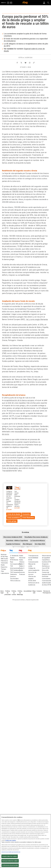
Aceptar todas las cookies (10, 856)
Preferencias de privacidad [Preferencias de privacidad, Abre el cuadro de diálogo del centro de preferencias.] (10, 865)
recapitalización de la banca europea (19, 400)
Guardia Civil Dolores (13, 544)
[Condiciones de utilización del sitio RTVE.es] (2, 592)
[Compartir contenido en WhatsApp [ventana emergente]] (30, 62)
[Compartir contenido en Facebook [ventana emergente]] (17, 62)
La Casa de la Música (38, 541)
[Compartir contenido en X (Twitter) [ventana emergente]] (21, 62)
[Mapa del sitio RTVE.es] (34, 592)
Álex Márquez (27, 544)
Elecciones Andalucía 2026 (13, 537)
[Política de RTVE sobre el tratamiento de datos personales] (8, 593)
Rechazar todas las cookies (10, 861)
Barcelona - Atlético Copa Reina (17, 541)
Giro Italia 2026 (40, 544)
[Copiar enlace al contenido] (34, 62)
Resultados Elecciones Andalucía (36, 537)
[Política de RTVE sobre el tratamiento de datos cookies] (14, 593)
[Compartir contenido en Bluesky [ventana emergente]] (25, 62)
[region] (25, 841)
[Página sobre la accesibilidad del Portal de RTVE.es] (28, 591)
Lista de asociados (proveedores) (11, 852)
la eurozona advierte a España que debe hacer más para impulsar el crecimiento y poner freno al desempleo (25, 465)
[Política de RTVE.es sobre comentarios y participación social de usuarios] (47, 592)
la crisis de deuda (31, 74)
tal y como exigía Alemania (37, 319)
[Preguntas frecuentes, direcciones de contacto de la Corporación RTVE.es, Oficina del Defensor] (39, 591)
